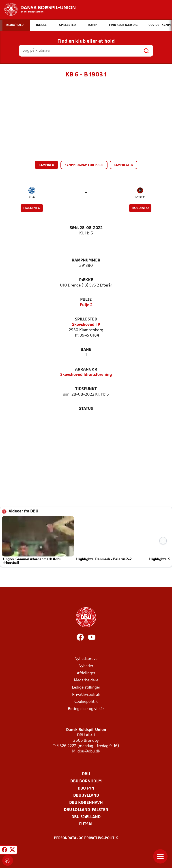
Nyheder (86, 666)
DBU (86, 774)
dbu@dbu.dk (89, 751)
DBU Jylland (86, 796)
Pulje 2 (86, 305)
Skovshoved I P (86, 325)
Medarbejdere (86, 680)
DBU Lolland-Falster (86, 810)
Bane (86, 350)
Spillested (86, 319)
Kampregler (124, 165)
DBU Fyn (86, 789)
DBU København (86, 803)
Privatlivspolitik (86, 695)
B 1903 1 (140, 197)
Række (86, 280)
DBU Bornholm (86, 781)
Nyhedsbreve (86, 659)
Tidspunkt (86, 389)
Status (86, 409)
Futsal (86, 824)
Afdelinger (86, 673)
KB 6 (32, 197)
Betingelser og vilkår (86, 709)
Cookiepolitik (86, 702)
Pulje (86, 300)
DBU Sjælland (86, 817)
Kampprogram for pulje (84, 165)
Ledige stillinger (86, 688)
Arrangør (86, 370)
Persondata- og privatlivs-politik (86, 838)
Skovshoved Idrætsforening (86, 375)
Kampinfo (46, 165)
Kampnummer (86, 260)
